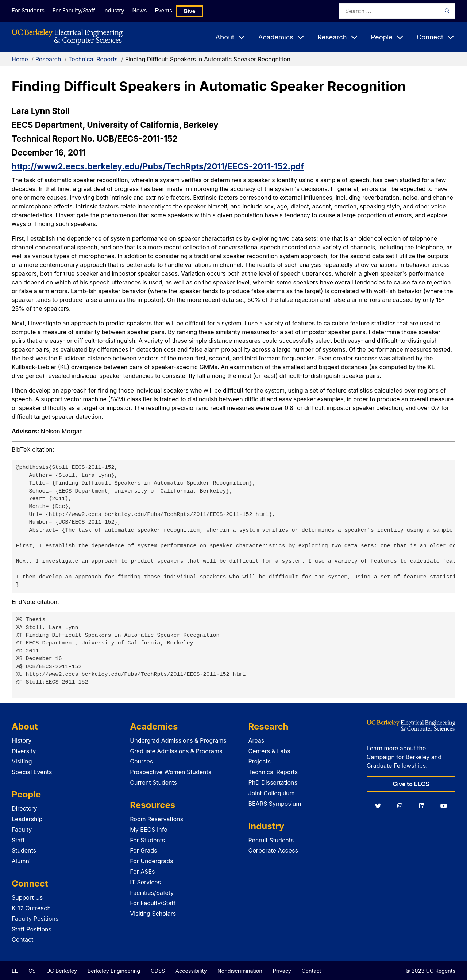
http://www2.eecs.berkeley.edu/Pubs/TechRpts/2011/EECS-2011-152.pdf (158, 166)
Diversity (24, 751)
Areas (256, 740)
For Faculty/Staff (76, 10)
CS (32, 971)
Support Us (27, 897)
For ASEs (142, 872)
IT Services (145, 882)
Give (205, 11)
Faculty (22, 830)
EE (15, 971)
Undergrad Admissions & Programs (178, 740)
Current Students (153, 782)
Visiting (22, 761)
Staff (18, 840)
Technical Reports (93, 59)
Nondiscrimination (240, 971)
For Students (27, 10)
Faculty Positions (35, 919)
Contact (22, 939)
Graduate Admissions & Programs (176, 751)
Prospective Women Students (171, 772)
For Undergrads (151, 861)
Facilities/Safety (152, 893)
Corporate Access (273, 850)
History (22, 740)
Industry (120, 10)
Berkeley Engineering (114, 971)
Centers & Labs (269, 751)
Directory (24, 808)
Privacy (282, 971)
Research (48, 59)
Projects (260, 761)
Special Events (32, 772)
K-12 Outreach (31, 908)
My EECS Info (149, 830)
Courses (141, 761)
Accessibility (191, 971)
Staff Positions (32, 929)
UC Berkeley (62, 971)
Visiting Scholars (153, 914)
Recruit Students (271, 840)
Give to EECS (411, 784)
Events (177, 10)
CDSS (158, 971)
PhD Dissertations (273, 782)
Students (24, 850)
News (149, 10)
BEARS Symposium (275, 804)
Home (20, 59)
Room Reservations (157, 819)
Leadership (27, 819)
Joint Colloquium (272, 793)
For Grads (143, 850)
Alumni (21, 861)
